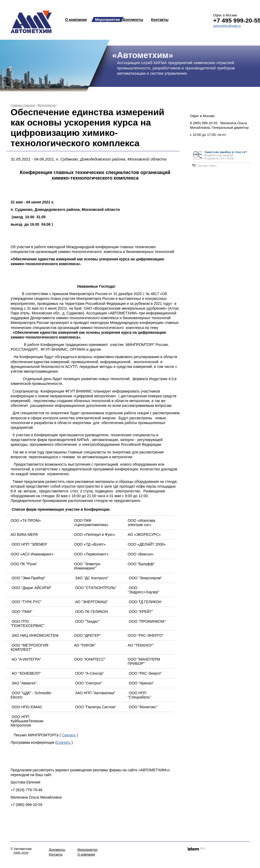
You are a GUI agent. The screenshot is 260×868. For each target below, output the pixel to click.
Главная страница (23, 105)
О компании (76, 20)
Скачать (69, 735)
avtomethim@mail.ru (227, 26)
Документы (133, 20)
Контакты (160, 20)
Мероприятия (107, 20)
